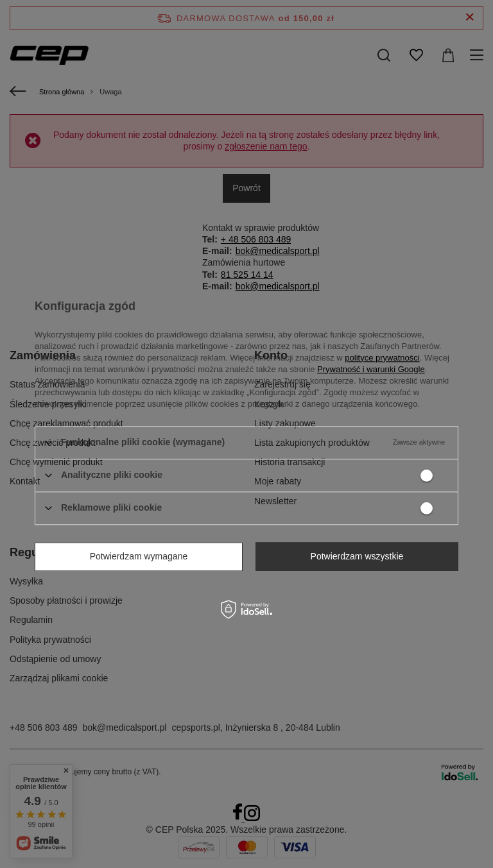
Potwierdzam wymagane (139, 556)
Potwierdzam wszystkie (357, 556)
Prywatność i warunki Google (371, 369)
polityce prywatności (382, 358)
